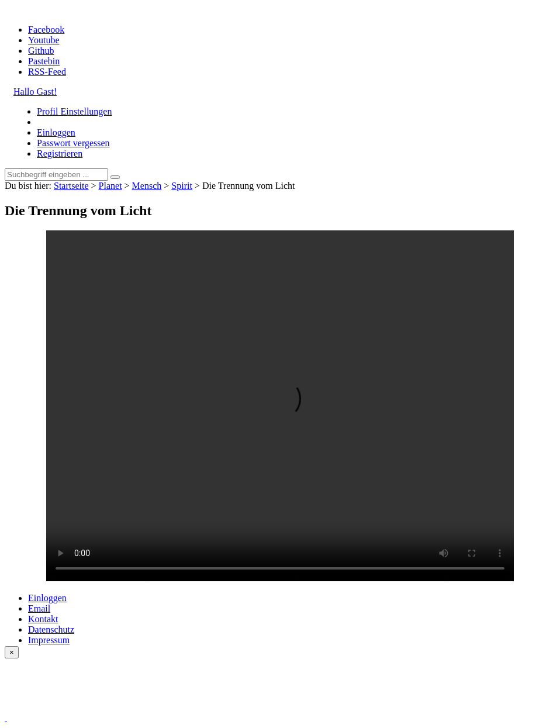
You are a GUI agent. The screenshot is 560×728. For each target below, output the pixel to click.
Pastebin (44, 61)
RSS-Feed (47, 72)
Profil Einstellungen (74, 111)
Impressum (49, 640)
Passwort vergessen (73, 143)
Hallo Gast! (35, 92)
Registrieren (60, 153)
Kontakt (43, 619)
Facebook (46, 30)
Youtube (44, 40)
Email (39, 608)
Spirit (182, 186)
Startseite (71, 186)
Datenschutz (51, 629)
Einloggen (56, 132)
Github (41, 51)
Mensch (147, 186)
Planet (110, 186)
